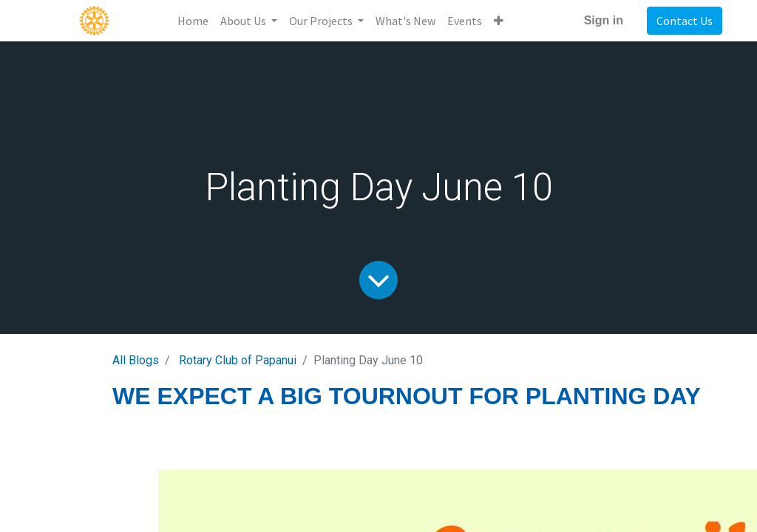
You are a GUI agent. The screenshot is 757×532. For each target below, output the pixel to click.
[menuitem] (193, 21)
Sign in (604, 20)
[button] (499, 21)
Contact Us (685, 21)
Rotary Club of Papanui (238, 360)
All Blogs (136, 360)
